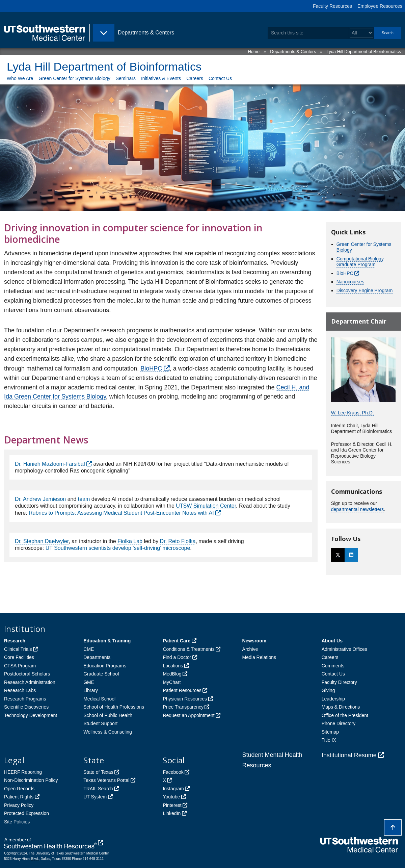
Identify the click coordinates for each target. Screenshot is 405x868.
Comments (333, 666)
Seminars (126, 78)
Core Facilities (19, 657)
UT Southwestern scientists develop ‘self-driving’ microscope (118, 548)
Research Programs (25, 699)
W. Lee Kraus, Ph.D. (353, 413)
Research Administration (30, 682)
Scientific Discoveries (26, 707)
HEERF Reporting (23, 772)
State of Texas (98, 772)
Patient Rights (19, 797)
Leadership (333, 699)
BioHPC (151, 368)
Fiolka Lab (130, 541)
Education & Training (107, 641)
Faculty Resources (332, 6)
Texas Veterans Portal (106, 780)
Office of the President (345, 715)
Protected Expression (26, 813)
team (84, 499)
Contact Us (220, 78)
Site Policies (17, 822)
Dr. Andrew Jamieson (40, 499)
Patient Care (177, 641)
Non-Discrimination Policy (31, 780)
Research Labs (20, 690)
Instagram (173, 789)
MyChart (172, 682)
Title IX (329, 740)
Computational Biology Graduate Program (360, 262)
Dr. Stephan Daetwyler (42, 541)
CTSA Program (20, 666)
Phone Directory (339, 723)
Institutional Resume (349, 755)
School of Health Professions (114, 707)
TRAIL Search (98, 789)
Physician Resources (185, 699)
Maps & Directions (341, 707)
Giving (328, 690)
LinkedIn (172, 813)
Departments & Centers (293, 52)
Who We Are (20, 78)
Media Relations (259, 657)
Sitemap (330, 732)
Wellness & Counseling (108, 732)
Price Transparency (183, 707)
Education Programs (105, 666)
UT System (95, 797)
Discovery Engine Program (365, 290)
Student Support (100, 723)
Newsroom (254, 641)
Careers (195, 78)
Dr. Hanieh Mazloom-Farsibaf (50, 464)
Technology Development (31, 715)
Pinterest (172, 805)
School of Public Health (108, 715)
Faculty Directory (339, 682)
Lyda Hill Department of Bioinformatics (364, 52)
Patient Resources (182, 690)
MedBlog (172, 674)
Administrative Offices (344, 649)
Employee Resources (380, 6)
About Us (332, 641)
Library (91, 690)
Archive (250, 649)
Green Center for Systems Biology (74, 78)
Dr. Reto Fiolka (178, 541)
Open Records (19, 789)
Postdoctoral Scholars (27, 674)
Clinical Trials (18, 649)
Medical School (99, 699)
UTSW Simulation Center (206, 506)
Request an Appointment (188, 715)
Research (15, 641)
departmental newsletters (357, 509)
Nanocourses (350, 282)
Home (254, 52)
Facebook (173, 772)
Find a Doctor (177, 657)
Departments (97, 657)
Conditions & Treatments (188, 649)
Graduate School (101, 674)
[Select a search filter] (362, 33)
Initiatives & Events (161, 78)
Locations (173, 666)
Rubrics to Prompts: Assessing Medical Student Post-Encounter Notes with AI (121, 513)
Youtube (171, 797)
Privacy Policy (19, 805)
